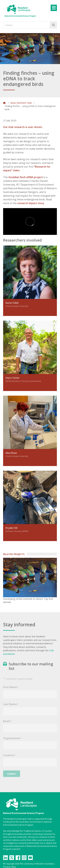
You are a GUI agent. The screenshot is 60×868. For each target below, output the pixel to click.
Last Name (11, 706)
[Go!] (53, 25)
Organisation (12, 740)
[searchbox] (30, 25)
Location (9, 757)
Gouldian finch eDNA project (26, 177)
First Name (11, 689)
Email (7, 723)
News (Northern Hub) (21, 103)
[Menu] (54, 8)
